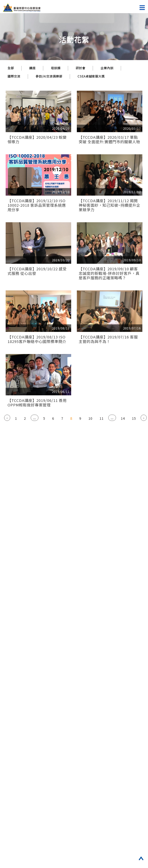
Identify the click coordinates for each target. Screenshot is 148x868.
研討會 (80, 68)
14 (123, 418)
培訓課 (56, 68)
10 (90, 418)
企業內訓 (107, 68)
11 (101, 418)
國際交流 (14, 76)
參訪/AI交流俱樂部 (49, 76)
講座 (32, 68)
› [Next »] (144, 418)
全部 (11, 68)
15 (134, 418)
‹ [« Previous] (7, 418)
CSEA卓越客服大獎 (91, 76)
